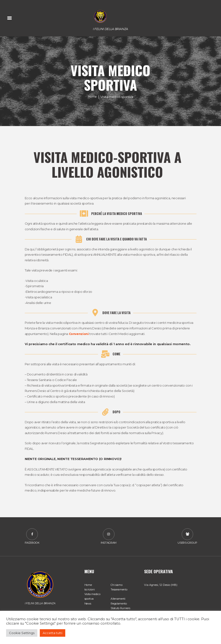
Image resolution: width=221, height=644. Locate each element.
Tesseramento (119, 590)
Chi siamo (117, 586)
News (88, 604)
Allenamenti (118, 599)
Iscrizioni (90, 590)
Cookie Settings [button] (22, 633)
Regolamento (119, 604)
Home (92, 97)
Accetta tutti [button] (53, 633)
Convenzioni (79, 334)
